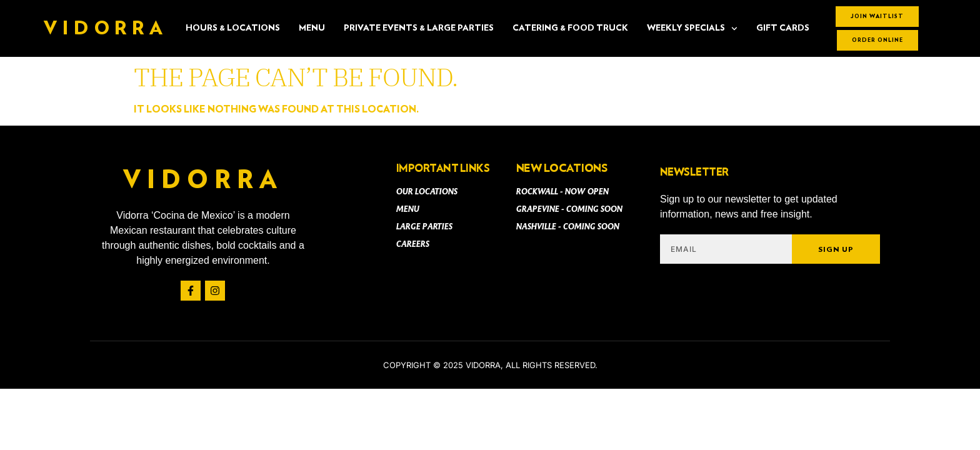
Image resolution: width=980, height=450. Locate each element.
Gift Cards (783, 28)
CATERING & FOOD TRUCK (570, 28)
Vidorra (106, 29)
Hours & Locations (233, 28)
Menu (312, 28)
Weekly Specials (692, 29)
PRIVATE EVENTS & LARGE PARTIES (419, 28)
